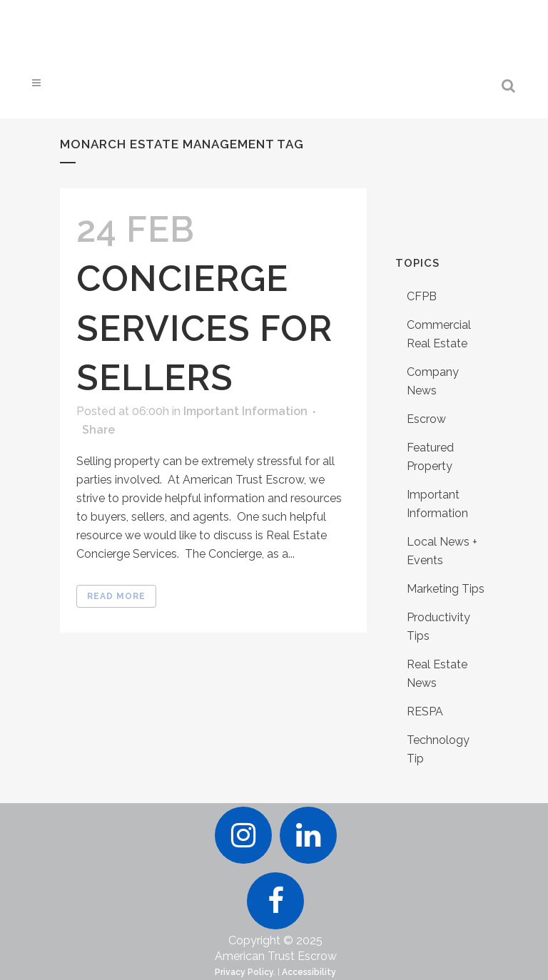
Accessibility (309, 972)
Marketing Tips (446, 589)
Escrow (426, 419)
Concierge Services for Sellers (204, 328)
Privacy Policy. (245, 972)
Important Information (245, 411)
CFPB (422, 296)
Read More (116, 596)
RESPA (425, 711)
